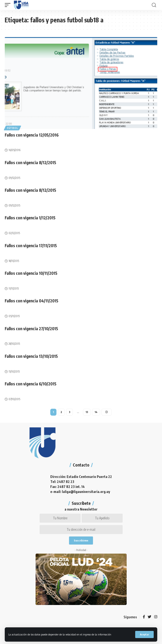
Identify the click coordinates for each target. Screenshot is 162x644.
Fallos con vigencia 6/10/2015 (31, 384)
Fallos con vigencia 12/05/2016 (32, 135)
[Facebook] (144, 617)
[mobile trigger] (9, 5)
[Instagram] (156, 617)
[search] (154, 5)
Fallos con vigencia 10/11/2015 (31, 273)
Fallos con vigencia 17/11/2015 (31, 246)
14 (96, 412)
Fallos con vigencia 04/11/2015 (32, 301)
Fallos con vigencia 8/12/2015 (30, 162)
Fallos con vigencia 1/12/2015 (30, 218)
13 (87, 412)
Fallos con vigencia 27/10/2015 (31, 329)
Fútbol (12, 128)
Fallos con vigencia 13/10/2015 (31, 356)
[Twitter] (150, 617)
